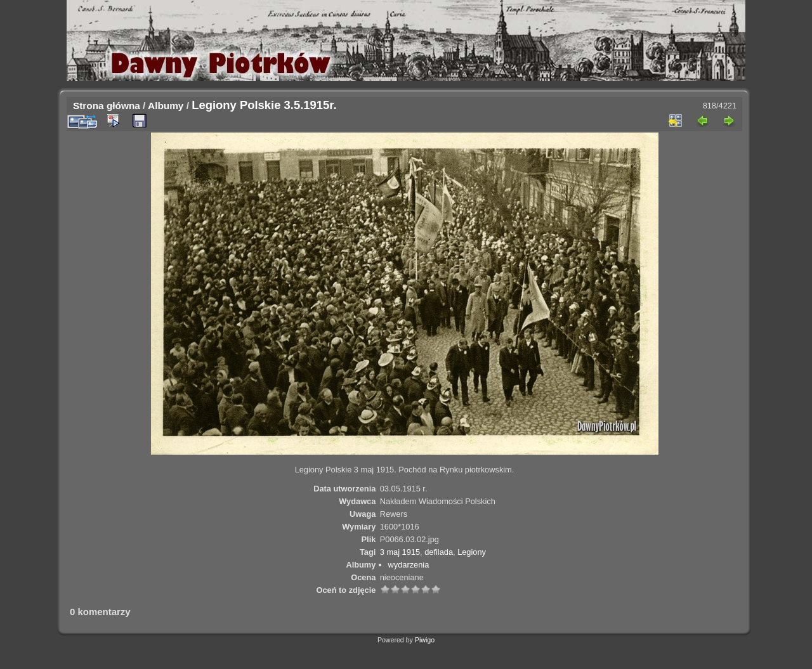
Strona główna (107, 106)
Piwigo (425, 640)
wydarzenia (409, 565)
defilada (439, 552)
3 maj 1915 (400, 552)
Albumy (166, 106)
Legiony (472, 552)
